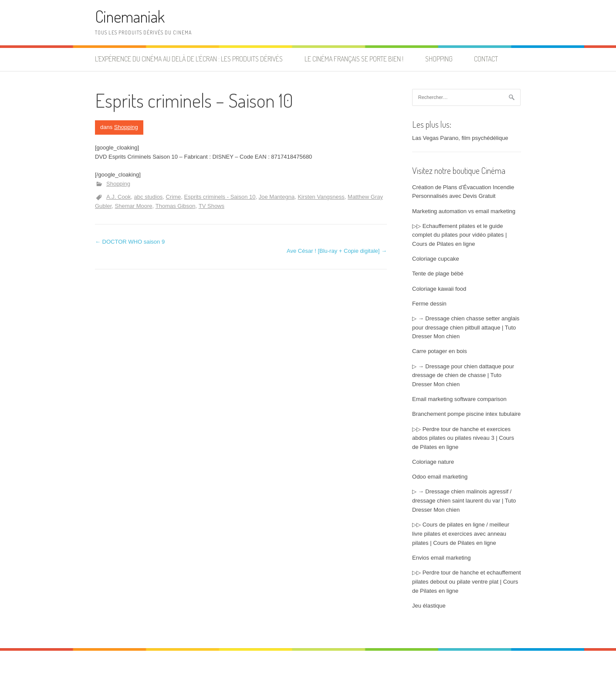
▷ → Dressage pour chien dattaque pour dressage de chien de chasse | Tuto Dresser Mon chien (463, 375)
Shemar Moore (134, 206)
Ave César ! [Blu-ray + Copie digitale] (337, 251)
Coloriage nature (433, 462)
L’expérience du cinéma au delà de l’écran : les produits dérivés (189, 59)
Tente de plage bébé (438, 274)
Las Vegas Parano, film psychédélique (460, 138)
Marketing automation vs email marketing (464, 211)
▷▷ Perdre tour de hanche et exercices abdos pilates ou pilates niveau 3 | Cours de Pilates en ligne (463, 438)
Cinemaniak (130, 16)
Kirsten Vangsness (321, 197)
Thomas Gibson (176, 206)
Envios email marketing (441, 558)
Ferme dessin (429, 304)
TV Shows (212, 206)
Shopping (439, 59)
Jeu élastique (429, 606)
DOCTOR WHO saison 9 (130, 242)
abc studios (149, 197)
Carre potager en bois (440, 351)
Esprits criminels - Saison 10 (220, 197)
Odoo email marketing (440, 477)
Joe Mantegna (277, 197)
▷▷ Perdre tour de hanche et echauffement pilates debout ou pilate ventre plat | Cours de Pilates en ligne (467, 582)
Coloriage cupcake (436, 259)
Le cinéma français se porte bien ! (354, 59)
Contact (486, 59)
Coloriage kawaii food (439, 289)
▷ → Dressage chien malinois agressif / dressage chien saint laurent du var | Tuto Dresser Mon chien (464, 501)
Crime (174, 197)
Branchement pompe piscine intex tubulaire (466, 414)
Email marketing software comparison (459, 399)
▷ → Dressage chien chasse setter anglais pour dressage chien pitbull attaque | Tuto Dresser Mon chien (466, 328)
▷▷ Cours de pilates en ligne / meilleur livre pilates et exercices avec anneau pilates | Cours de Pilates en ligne (461, 534)
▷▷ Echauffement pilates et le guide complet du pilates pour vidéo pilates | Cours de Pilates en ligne (459, 235)
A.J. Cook (118, 197)
